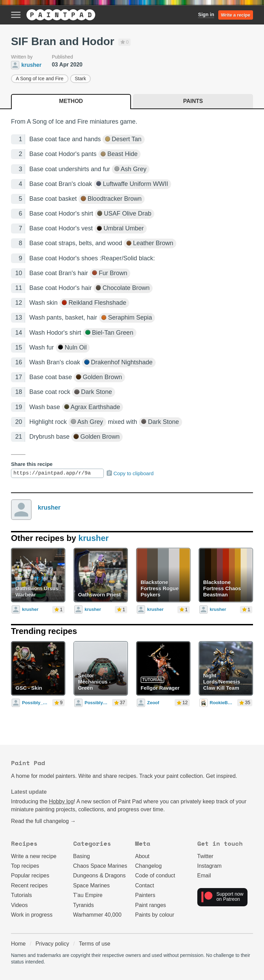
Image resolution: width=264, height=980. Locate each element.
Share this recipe (32, 464)
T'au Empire (88, 895)
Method (71, 101)
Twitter (205, 856)
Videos (19, 905)
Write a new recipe (34, 856)
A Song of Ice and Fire (40, 79)
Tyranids (84, 905)
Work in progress (32, 915)
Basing (82, 856)
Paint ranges (151, 905)
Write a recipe (236, 15)
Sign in (206, 14)
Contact (145, 885)
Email (204, 875)
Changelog (148, 866)
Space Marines (92, 885)
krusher (49, 508)
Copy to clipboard (130, 473)
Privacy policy (52, 944)
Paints (193, 101)
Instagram (210, 866)
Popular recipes (30, 875)
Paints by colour (155, 915)
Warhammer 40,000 (97, 915)
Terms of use (95, 944)
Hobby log (61, 801)
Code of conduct (155, 875)
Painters (145, 895)
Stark (81, 79)
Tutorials (21, 895)
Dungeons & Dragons (100, 875)
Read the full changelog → (43, 821)
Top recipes (25, 866)
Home (18, 944)
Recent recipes (29, 885)
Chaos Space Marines (100, 866)
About (142, 856)
